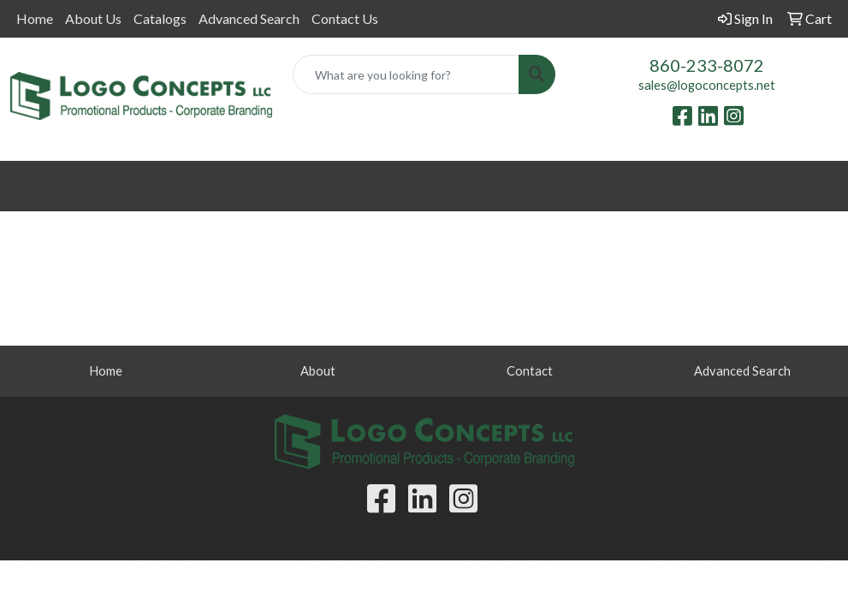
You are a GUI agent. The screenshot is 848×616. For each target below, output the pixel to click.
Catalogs (160, 18)
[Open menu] (814, 187)
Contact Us (345, 18)
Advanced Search (249, 18)
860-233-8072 (707, 65)
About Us (93, 18)
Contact (530, 371)
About (318, 371)
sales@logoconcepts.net (707, 85)
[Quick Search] (406, 74)
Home (35, 18)
